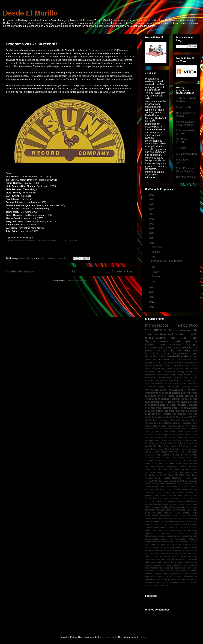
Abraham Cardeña (156, 345)
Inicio (73, 271)
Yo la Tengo (165, 393)
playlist (149, 363)
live (191, 542)
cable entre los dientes (186, 507)
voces (159, 582)
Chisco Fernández (155, 387)
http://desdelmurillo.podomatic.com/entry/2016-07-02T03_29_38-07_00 (42, 241)
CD (179, 426)
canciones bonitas (179, 399)
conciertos (176, 345)
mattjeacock (111, 637)
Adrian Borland (178, 420)
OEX (195, 469)
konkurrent (193, 539)
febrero (156, 277)
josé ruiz (173, 539)
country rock (174, 402)
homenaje (150, 408)
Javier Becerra (152, 449)
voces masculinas (171, 582)
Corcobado (166, 429)
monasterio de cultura (181, 545)
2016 (152, 243)
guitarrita (166, 533)
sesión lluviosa (191, 571)
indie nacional (164, 408)
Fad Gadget (177, 437)
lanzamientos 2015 (171, 542)
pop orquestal (191, 556)
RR (176, 475)
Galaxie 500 (151, 446)
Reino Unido (192, 475)
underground (192, 579)
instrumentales (152, 539)
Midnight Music (172, 466)
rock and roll (190, 378)
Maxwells (160, 466)
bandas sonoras (184, 396)
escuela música (179, 524)
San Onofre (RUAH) (182, 141)
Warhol (158, 495)
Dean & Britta (184, 432)
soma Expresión (170, 574)
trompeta (181, 579)
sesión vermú (162, 417)
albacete (176, 393)
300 (155, 420)
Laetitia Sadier (186, 458)
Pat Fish (149, 390)
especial (176, 405)
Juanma (166, 455)
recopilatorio (159, 565)
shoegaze (158, 574)
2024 (152, 204)
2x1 (151, 420)
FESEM (168, 366)
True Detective (186, 493)
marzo (156, 272)
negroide (187, 548)
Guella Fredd (191, 366)
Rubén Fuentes (169, 481)
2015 (152, 287)
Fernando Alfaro (153, 440)
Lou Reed (169, 463)
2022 (152, 214)
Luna (179, 463)
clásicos (167, 513)
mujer (195, 545)
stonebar (178, 348)
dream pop (193, 519)
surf (153, 576)
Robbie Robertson (172, 478)
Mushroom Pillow (171, 469)
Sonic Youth (163, 372)
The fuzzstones (174, 490)
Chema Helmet (190, 363)
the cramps (162, 381)
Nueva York (153, 351)
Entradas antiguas (123, 271)
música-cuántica (156, 338)
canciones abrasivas (155, 510)
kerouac (183, 539)
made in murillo (187, 334)
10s (195, 341)
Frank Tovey (180, 443)
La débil (165, 458)
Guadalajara (186, 387)
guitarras (193, 405)
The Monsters (161, 490)
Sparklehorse (170, 484)
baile (188, 501)
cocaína (177, 513)
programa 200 (106, 50)
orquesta (154, 553)
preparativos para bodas (167, 559)
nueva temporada (159, 411)
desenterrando (168, 519)
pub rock (193, 559)
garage (184, 405)
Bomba (158, 384)
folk (179, 351)
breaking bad (168, 507)
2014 (152, 292)
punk (159, 414)
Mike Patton (185, 466)
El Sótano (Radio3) (186, 154)
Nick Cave (178, 369)
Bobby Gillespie (160, 426)
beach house (185, 504)
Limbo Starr (151, 369)
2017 (152, 238)
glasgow (173, 530)
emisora (194, 521)
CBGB (166, 384)
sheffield (149, 574)
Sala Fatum (188, 481)
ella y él (185, 521)
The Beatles (171, 487)
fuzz (191, 527)
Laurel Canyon (174, 461)
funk (186, 527)
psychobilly (183, 559)
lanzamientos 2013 (157, 354)
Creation (175, 429)
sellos (187, 351)
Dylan (178, 435)
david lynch (179, 516)
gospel (180, 530)
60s (174, 338)
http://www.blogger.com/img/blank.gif (161, 536)
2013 (152, 297)
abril (154, 267)
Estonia (167, 437)
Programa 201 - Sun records (32, 44)
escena (159, 524)
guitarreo (149, 533)
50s (195, 351)
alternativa (169, 351)
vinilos (172, 417)
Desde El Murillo (30, 13)
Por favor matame (189, 472)
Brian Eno (172, 426)
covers (184, 402)
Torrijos (150, 334)
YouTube (187, 495)
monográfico (186, 325)
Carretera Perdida (186, 177)
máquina (156, 548)
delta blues (192, 516)
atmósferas (180, 501)
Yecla (180, 495)
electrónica (165, 405)
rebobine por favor (172, 414)
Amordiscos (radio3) (182, 161)
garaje (155, 530)
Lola (147, 463)
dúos (147, 521)
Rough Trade (191, 478)
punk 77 (153, 562)
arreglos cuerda (166, 396)
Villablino (149, 495)
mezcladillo (173, 356)
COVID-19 (186, 426)
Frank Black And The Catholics (159, 443)
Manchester (150, 466)
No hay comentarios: (58, 258)
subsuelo (188, 574)
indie (195, 536)
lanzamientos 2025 (188, 360)
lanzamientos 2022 (166, 375)
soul (181, 574)
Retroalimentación (153, 478)
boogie (157, 507)
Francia (181, 440)
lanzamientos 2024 (156, 356)
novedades (183, 330)
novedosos (150, 378)
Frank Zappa (192, 443)
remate (177, 378)
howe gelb (188, 533)
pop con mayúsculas (172, 556)
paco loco (177, 553)
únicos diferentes (160, 585)
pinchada (149, 556)
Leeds (185, 461)
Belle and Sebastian (182, 423)
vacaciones (150, 582)
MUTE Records (190, 463)
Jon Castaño (156, 455)
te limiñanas (176, 576)
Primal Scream (152, 475)
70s (183, 338)
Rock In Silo (191, 369)
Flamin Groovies (169, 440)
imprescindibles (185, 536)
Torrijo (159, 493)
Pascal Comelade (158, 472)
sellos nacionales (162, 571)
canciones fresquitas (176, 510)
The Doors (183, 487)
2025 (152, 199)
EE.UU (185, 435)
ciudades (157, 513)
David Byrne (192, 429)
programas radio (189, 411)
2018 (152, 233)
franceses (179, 527)
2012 (152, 302)
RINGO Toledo (167, 475)
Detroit (172, 435)
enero (155, 281)
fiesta (171, 527)
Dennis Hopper (161, 435)
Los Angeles (157, 463)
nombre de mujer (164, 550)
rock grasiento (152, 568)
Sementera (159, 484)
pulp (147, 562)
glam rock (163, 530)
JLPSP (182, 446)
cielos (148, 513)
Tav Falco (193, 484)
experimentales (161, 527)
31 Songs (181, 148)
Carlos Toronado (189, 384)
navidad (179, 548)
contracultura (166, 516)
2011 (152, 307)
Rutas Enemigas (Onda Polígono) (185, 170)
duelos (168, 348)
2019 (152, 228)
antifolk (158, 501)
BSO (156, 423)
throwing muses (169, 579)
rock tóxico (164, 568)
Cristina (183, 429)
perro (195, 553)
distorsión (193, 402)
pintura (158, 556)
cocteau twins (190, 513)
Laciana (174, 458)
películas (187, 553)
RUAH (182, 475)
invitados (163, 539)
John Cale (174, 452)
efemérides (156, 521)
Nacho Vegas (165, 369)
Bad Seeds (176, 363)
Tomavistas (150, 493)
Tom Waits (193, 490)
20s (147, 420)
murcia (148, 548)
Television (149, 487)
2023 (152, 209)
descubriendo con (153, 519)
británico (165, 399)
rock (195, 348)
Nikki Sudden (186, 469)
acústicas (186, 498)
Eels (161, 437)
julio (154, 257)
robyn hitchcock (190, 565)
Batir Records (183, 107)
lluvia (195, 542)
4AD (159, 420)
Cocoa (158, 429)
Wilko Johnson (169, 495)
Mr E (160, 469)
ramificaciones (165, 378)
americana (150, 501)
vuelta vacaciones (189, 582)
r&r (171, 562)
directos (188, 348)
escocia (167, 524)
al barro (194, 498)
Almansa (149, 423)
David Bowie (172, 387)
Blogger (144, 637)
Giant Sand (163, 446)
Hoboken (174, 446)
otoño (162, 553)
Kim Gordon (192, 455)
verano (164, 341)
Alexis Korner (191, 420)
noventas (177, 550)
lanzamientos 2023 (188, 375)
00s (195, 330)
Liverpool (193, 461)
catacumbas (192, 510)
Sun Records (182, 484)
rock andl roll (190, 414)
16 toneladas (182, 417)
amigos (160, 330)
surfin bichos (162, 576)
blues (173, 372)
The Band (160, 487)
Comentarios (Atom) (77, 280)
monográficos (157, 325)
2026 (152, 195)
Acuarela (166, 420)
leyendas (184, 542)
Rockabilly (150, 372)
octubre (156, 252)
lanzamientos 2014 (153, 542)
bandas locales (161, 504)
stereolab (150, 381)
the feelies (188, 576)
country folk (162, 402)
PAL (147, 472)
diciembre (158, 247)
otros (169, 553)
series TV (150, 417)
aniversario (151, 396)
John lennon (185, 452)
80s (171, 330)
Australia (149, 384)
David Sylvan (169, 432)
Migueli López (181, 341)
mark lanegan (151, 545)
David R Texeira (153, 432)
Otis (195, 387)
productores (175, 411)
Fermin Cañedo (190, 437)
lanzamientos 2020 (185, 354)
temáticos (186, 356)
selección (149, 571)
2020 (152, 224)
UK (196, 493)
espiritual (149, 527)
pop (195, 345)
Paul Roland (173, 472)
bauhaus (174, 504)
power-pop (150, 559)
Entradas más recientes (20, 271)
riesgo (168, 565)
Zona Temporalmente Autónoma (167, 498)
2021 (152, 219)
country (180, 372)
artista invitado (168, 501)
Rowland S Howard (154, 481)
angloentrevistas (189, 393)
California (175, 384)
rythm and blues (190, 568)
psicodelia (150, 414)
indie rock (177, 408)
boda (157, 399)
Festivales (178, 366)
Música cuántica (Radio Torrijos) (185, 123)
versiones (174, 381)
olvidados (186, 550)
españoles (193, 524)
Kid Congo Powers (178, 455)
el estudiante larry (171, 521)
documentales (152, 405)
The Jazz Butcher (176, 390)
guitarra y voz (191, 530)
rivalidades (177, 565)
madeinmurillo (165, 334)
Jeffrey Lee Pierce (183, 449)
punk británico (163, 562)
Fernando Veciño (155, 348)
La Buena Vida (153, 458)
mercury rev (164, 545)
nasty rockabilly (167, 548)
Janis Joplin (192, 446)
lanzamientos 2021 (167, 360)
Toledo (185, 490)
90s (148, 330)
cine (153, 402)
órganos (149, 585)
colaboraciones (152, 516)
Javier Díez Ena (166, 449)
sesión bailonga (177, 571)
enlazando (150, 524)
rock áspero (176, 568)
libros (187, 345)
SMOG (180, 481)
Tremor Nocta (170, 493)
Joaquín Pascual (160, 452)
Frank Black (192, 440)
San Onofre (161, 390)
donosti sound (181, 519)
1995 (190, 417)
